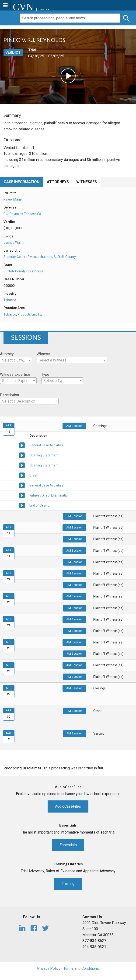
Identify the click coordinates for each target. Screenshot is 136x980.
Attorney (7, 354)
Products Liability (30, 314)
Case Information (22, 182)
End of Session (40, 505)
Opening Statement (44, 455)
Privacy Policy (49, 968)
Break (34, 475)
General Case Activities (46, 445)
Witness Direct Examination (49, 495)
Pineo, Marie (13, 199)
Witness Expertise (15, 374)
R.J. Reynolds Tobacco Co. (23, 214)
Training (68, 884)
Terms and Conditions (81, 968)
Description (9, 395)
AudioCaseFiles (68, 806)
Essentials (68, 845)
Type (45, 374)
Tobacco (10, 300)
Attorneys (58, 182)
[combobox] (16, 360)
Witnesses (87, 182)
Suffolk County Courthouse (24, 271)
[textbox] (16, 360)
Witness (43, 354)
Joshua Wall (12, 243)
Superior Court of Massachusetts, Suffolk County (40, 257)
